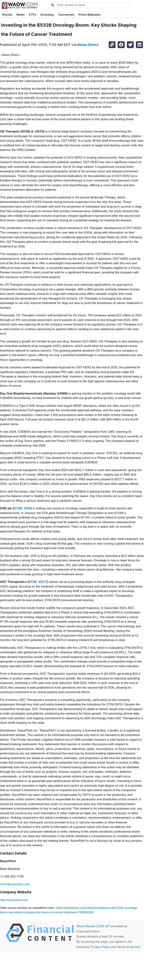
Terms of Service (129, 947)
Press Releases (90, 15)
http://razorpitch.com (14, 900)
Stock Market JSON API (93, 926)
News (21, 15)
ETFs (33, 15)
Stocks (7, 15)
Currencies (66, 15)
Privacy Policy (100, 947)
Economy (47, 15)
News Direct (88, 45)
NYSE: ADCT (38, 582)
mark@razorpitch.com (15, 884)
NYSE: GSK (22, 508)
